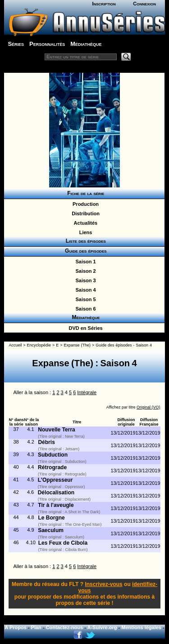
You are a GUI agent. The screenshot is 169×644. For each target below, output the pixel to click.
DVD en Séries (84, 328)
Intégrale (87, 392)
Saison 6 (84, 309)
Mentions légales (141, 627)
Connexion (144, 4)
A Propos (16, 627)
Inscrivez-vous (103, 584)
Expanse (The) (77, 345)
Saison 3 (84, 280)
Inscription (104, 4)
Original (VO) (148, 407)
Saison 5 (84, 299)
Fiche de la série (84, 193)
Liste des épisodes (84, 241)
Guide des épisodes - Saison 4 (124, 345)
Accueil (15, 345)
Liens (84, 232)
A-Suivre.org (102, 627)
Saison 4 (84, 290)
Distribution (84, 213)
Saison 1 (84, 262)
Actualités (84, 223)
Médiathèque (86, 44)
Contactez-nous (65, 627)
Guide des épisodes (84, 251)
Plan (36, 627)
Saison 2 (84, 271)
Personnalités (47, 44)
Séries (16, 44)
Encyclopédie (39, 345)
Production (84, 204)
